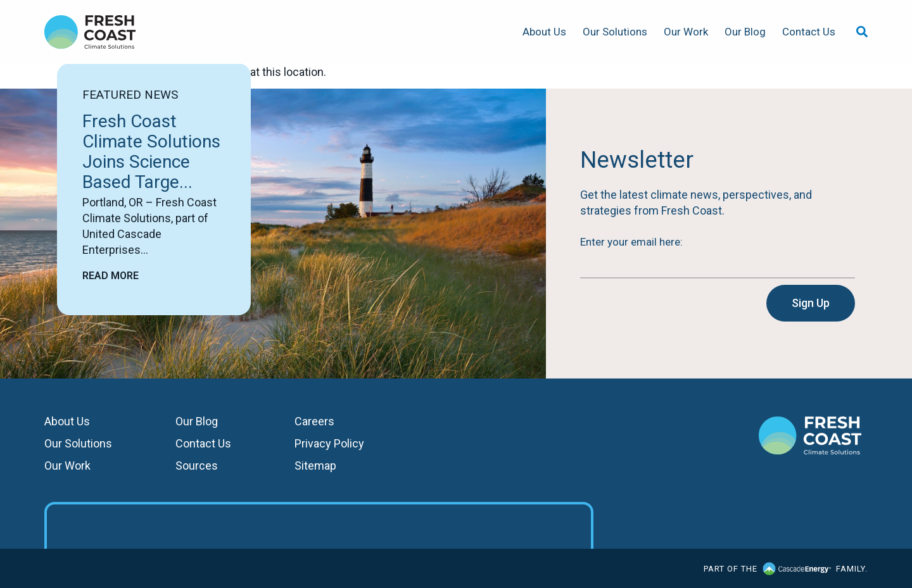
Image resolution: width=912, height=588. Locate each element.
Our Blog (745, 32)
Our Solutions (615, 32)
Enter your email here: (631, 242)
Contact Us (809, 32)
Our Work (686, 32)
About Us (544, 32)
